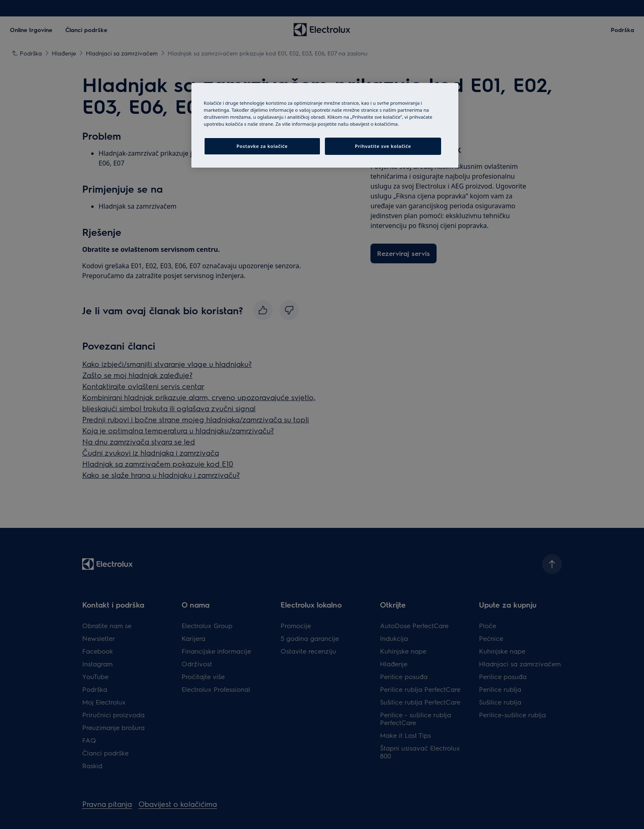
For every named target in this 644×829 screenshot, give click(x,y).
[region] (325, 125)
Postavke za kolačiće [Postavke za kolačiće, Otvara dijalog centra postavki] (262, 146)
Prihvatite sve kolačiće (383, 146)
